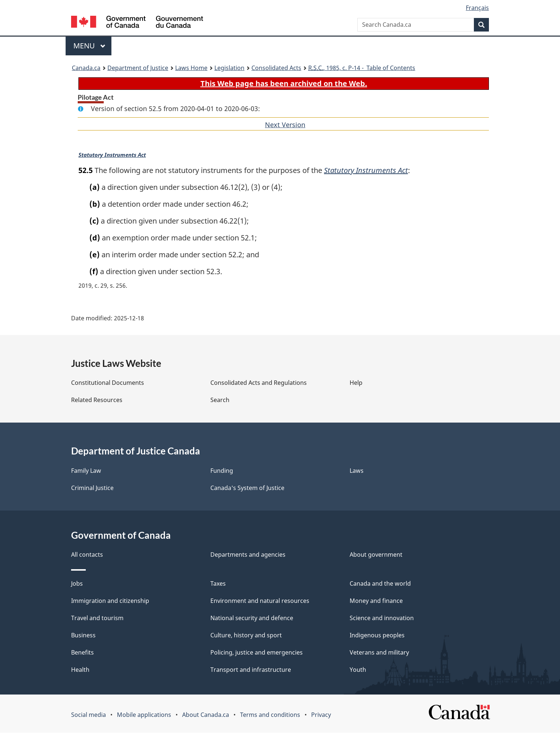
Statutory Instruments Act (111, 155)
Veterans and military (379, 653)
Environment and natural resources (260, 601)
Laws (357, 471)
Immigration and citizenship (110, 601)
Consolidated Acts (276, 68)
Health (80, 670)
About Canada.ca (206, 715)
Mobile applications (144, 715)
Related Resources (97, 400)
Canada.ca (86, 68)
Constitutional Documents (108, 383)
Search (220, 400)
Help (356, 383)
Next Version (285, 125)
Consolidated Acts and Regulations (259, 383)
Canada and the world (380, 584)
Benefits (82, 653)
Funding (222, 471)
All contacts (87, 555)
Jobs (77, 584)
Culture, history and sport (246, 636)
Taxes (218, 584)
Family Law (86, 471)
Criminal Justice (92, 488)
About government (376, 555)
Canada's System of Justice (247, 488)
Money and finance (376, 601)
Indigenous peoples (377, 636)
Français (477, 8)
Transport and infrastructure (251, 670)
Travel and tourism (97, 618)
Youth (358, 670)
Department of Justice (138, 68)
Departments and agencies (248, 555)
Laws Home (191, 68)
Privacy (321, 715)
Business (83, 636)
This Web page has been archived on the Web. (284, 83)
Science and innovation (382, 618)
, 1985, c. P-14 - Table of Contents (362, 68)
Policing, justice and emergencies (257, 653)
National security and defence (252, 618)
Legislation (229, 68)
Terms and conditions (270, 715)
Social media (89, 715)
